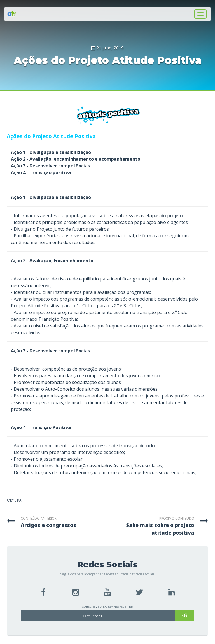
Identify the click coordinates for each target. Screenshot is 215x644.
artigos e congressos (48, 525)
